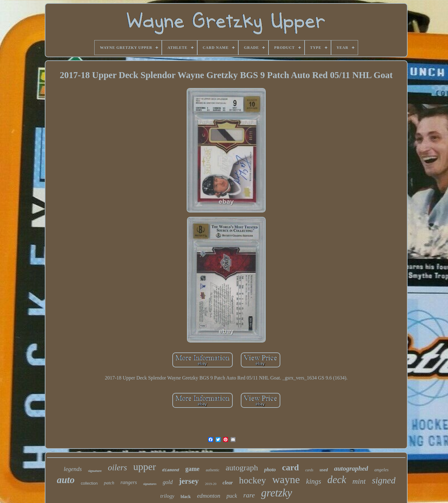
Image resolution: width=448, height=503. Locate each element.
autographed (351, 468)
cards (309, 470)
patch (109, 483)
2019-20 (211, 484)
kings (314, 481)
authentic (212, 470)
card (291, 467)
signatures (150, 484)
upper (145, 467)
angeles (381, 470)
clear (228, 483)
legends (73, 469)
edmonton (209, 496)
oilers (118, 468)
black (186, 497)
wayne (286, 480)
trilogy (167, 496)
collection (89, 483)
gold (168, 482)
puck (232, 496)
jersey (189, 481)
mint (359, 481)
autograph (242, 468)
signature (95, 471)
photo (270, 470)
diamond (171, 470)
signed (384, 480)
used (324, 470)
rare (249, 495)
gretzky (277, 493)
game (193, 469)
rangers (129, 482)
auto (66, 480)
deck (337, 480)
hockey (252, 480)
